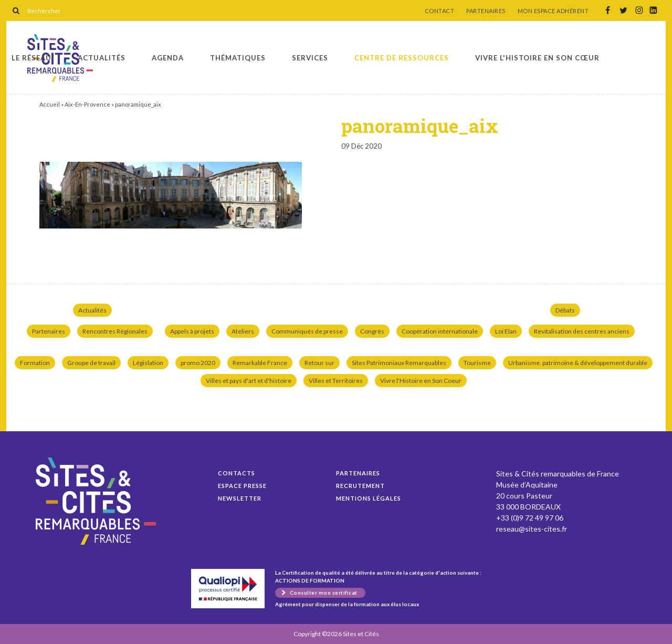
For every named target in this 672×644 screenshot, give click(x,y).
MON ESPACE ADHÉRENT (553, 11)
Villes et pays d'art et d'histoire (249, 381)
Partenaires (49, 331)
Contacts (237, 473)
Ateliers (243, 331)
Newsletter (240, 498)
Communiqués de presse (307, 331)
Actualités (102, 58)
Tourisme (477, 363)
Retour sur (319, 363)
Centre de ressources (402, 58)
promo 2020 (198, 363)
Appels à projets (192, 331)
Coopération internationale (440, 331)
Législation (148, 363)
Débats (565, 310)
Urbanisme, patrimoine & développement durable (578, 363)
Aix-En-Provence (87, 104)
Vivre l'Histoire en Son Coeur (421, 381)
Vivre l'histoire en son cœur (537, 58)
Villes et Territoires (336, 381)
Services (310, 58)
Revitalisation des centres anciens (582, 331)
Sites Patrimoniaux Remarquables (399, 363)
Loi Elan (506, 331)
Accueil (50, 104)
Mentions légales (369, 498)
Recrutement (360, 486)
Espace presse (242, 486)
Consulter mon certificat (324, 593)
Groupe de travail (91, 363)
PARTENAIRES (486, 11)
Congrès (372, 331)
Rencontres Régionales (115, 331)
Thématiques (238, 58)
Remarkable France (260, 363)
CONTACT (440, 11)
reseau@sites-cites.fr (532, 529)
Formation (35, 363)
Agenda (168, 58)
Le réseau (31, 58)
